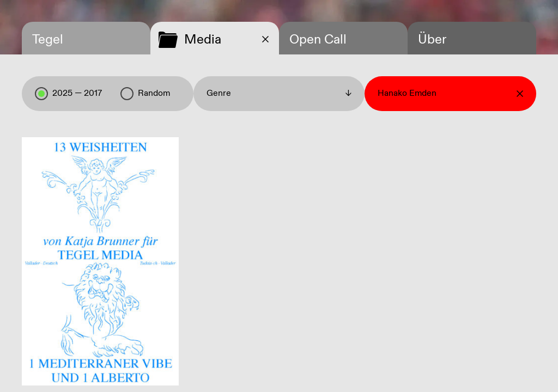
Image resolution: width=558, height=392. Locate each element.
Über (432, 40)
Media (203, 40)
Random (145, 94)
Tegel (48, 40)
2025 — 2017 (68, 94)
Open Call (318, 40)
